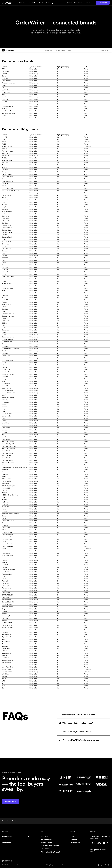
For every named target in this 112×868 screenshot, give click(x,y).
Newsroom (45, 849)
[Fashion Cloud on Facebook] (105, 865)
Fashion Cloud (6, 821)
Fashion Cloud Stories (50, 846)
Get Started (103, 3)
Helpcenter (75, 842)
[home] (7, 3)
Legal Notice (57, 865)
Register (74, 839)
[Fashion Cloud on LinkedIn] (102, 865)
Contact (64, 865)
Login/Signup (78, 3)
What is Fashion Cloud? (50, 852)
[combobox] (89, 3)
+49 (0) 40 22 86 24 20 (100, 836)
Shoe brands (49, 50)
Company (45, 836)
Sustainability (46, 839)
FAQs (69, 50)
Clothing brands (60, 50)
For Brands (7, 843)
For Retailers (7, 837)
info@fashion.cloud (98, 850)
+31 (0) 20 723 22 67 (99, 843)
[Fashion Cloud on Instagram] (109, 865)
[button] (69, 3)
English (88, 3)
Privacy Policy (50, 865)
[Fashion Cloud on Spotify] (98, 865)
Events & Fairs (46, 842)
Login (73, 836)
